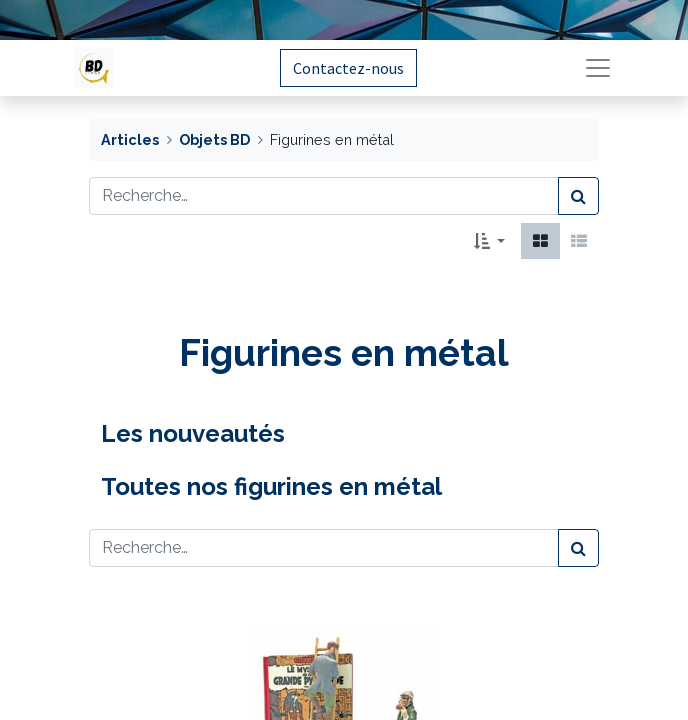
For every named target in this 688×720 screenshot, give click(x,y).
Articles (130, 139)
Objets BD (214, 139)
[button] (489, 241)
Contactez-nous (348, 68)
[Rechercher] (578, 196)
